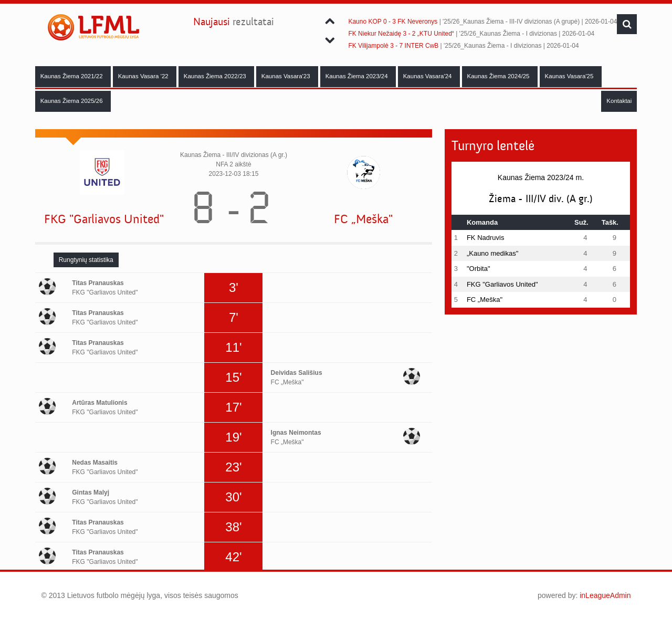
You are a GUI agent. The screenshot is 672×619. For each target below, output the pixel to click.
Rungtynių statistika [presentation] (86, 260)
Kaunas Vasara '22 (144, 76)
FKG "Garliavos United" (104, 219)
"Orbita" (479, 269)
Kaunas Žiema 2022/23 (216, 76)
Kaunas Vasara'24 (428, 76)
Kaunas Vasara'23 (287, 76)
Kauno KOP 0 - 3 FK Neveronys (393, 22)
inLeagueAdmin (605, 595)
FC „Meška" (363, 219)
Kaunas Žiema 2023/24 (358, 76)
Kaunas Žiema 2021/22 (72, 76)
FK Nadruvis (486, 238)
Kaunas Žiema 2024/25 (499, 76)
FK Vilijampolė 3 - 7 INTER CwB (393, 46)
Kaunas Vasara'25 (570, 76)
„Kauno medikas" (493, 253)
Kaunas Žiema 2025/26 (72, 101)
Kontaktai (619, 101)
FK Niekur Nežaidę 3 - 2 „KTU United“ (401, 34)
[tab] (86, 260)
